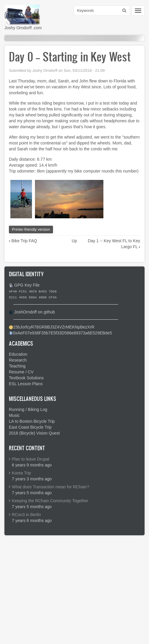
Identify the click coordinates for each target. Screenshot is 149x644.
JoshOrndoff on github (35, 312)
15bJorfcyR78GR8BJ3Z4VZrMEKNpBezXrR (54, 327)
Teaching (17, 366)
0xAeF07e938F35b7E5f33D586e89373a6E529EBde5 (63, 333)
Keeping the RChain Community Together (50, 501)
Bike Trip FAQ (23, 241)
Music (14, 415)
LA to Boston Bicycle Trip (32, 421)
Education (18, 354)
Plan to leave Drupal (31, 459)
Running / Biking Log (28, 409)
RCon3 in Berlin (26, 515)
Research (18, 360)
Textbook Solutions (26, 378)
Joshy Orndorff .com (23, 28)
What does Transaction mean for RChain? (51, 487)
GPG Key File (27, 285)
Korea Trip (21, 473)
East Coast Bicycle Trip (30, 427)
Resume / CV (21, 372)
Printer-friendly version (31, 229)
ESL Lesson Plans (26, 384)
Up (74, 241)
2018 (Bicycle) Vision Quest (34, 433)
